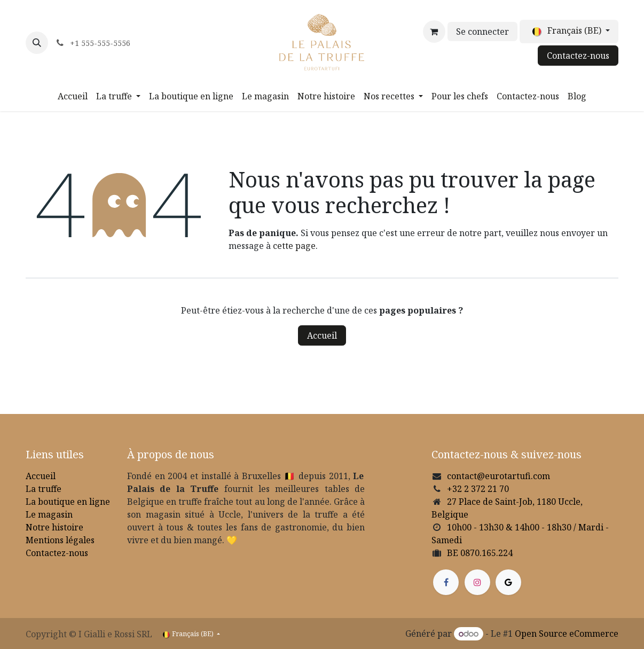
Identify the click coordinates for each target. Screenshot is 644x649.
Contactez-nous (578, 56)
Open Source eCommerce (567, 634)
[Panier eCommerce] (434, 32)
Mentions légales (60, 540)
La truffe (44, 489)
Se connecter (482, 32)
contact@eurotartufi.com (498, 476)
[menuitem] (73, 96)
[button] (37, 43)
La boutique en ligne (68, 502)
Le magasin (49, 514)
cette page (294, 246)
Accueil (322, 335)
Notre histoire (54, 527)
